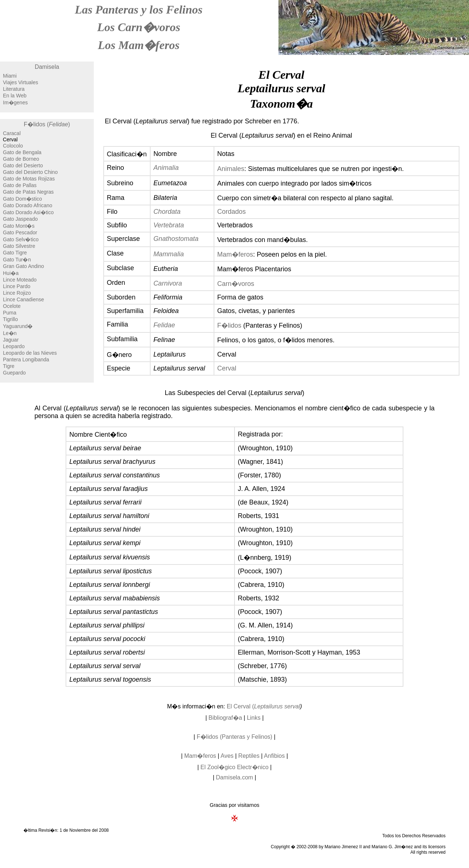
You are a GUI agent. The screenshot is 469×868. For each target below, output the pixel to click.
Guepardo (14, 373)
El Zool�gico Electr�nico (234, 767)
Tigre (9, 366)
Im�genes (15, 103)
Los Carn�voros (139, 27)
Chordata (167, 212)
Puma (10, 313)
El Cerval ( (263, 706)
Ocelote (12, 306)
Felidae (164, 325)
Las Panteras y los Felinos (139, 10)
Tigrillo (10, 319)
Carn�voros (236, 284)
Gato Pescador (20, 232)
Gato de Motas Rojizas (29, 179)
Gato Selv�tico (21, 239)
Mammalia (169, 254)
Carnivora (168, 283)
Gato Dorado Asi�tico (28, 212)
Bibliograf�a (225, 718)
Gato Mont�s (19, 226)
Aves (227, 756)
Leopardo (14, 346)
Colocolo (13, 146)
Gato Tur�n (17, 260)
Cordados (232, 212)
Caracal (12, 133)
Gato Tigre (15, 253)
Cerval (227, 368)
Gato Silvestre (19, 246)
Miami (10, 76)
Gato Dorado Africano (28, 205)
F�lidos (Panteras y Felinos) (234, 737)
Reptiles (249, 756)
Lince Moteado (20, 280)
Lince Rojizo (17, 293)
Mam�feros (235, 254)
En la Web (15, 96)
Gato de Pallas (20, 185)
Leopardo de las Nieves (30, 353)
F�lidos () (47, 124)
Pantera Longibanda (26, 360)
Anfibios (274, 756)
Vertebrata (169, 225)
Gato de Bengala (22, 152)
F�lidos (229, 325)
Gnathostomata (176, 239)
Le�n (10, 333)
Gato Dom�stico (23, 199)
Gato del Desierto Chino (30, 172)
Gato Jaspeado (20, 219)
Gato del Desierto (23, 165)
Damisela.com (234, 777)
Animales (231, 169)
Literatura (14, 89)
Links (254, 718)
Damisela (47, 67)
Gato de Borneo (21, 159)
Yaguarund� (18, 326)
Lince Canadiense (23, 299)
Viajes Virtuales (21, 82)
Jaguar (11, 340)
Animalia (166, 168)
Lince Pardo (17, 286)
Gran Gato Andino (23, 266)
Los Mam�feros (139, 45)
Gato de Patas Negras (28, 192)
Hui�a (11, 273)
